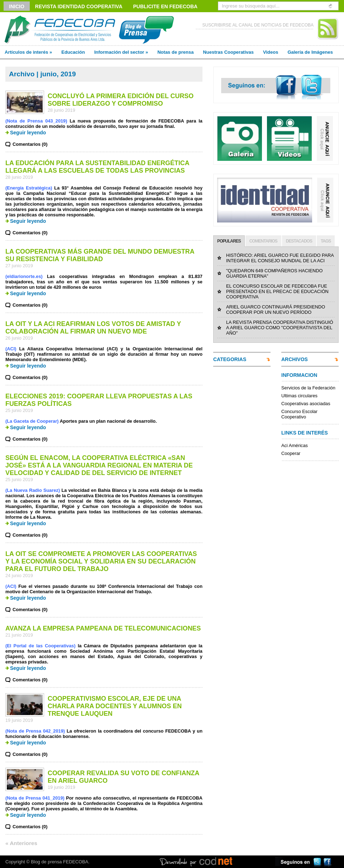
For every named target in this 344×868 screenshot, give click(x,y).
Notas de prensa (175, 52)
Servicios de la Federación (308, 388)
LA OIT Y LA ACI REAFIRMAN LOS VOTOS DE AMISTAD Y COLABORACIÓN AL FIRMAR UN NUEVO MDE (93, 328)
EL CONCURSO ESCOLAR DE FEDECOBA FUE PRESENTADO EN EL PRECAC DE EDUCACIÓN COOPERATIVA (277, 291)
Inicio (17, 6)
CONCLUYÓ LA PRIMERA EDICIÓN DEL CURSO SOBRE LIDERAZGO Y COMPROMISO (121, 100)
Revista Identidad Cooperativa (79, 6)
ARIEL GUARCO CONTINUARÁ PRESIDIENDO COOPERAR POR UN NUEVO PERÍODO (276, 310)
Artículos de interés (28, 52)
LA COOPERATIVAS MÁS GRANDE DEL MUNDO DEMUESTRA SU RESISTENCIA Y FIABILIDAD (100, 255)
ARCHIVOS (295, 359)
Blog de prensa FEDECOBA (59, 862)
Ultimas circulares (299, 396)
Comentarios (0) (30, 144)
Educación (73, 52)
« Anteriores (21, 843)
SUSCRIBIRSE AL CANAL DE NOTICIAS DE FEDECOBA (258, 25)
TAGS (326, 241)
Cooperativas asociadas (306, 404)
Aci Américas (295, 445)
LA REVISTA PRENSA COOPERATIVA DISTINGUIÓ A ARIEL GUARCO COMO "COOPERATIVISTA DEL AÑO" (280, 328)
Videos (271, 52)
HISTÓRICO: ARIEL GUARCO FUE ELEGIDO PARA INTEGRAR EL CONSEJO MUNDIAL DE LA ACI (280, 258)
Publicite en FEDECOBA (166, 6)
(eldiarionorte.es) (24, 276)
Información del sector (121, 52)
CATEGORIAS (230, 359)
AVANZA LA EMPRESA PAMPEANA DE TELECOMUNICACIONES (103, 628)
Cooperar (291, 453)
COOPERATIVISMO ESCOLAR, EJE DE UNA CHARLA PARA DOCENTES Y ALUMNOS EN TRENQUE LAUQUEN (115, 706)
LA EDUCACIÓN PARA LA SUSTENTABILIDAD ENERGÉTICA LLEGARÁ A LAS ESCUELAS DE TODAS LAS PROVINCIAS (97, 167)
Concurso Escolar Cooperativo (299, 414)
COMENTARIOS (263, 241)
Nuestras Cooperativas (228, 52)
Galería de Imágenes (310, 52)
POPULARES (229, 241)
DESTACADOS (299, 241)
